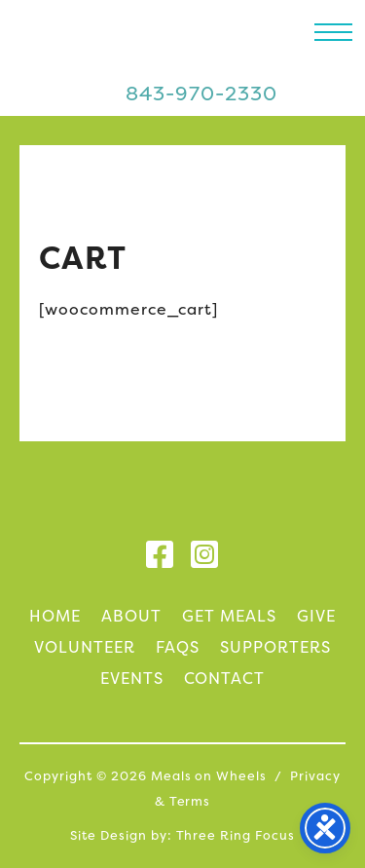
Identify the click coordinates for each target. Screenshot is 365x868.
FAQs (178, 647)
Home (55, 616)
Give (316, 616)
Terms (190, 801)
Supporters (275, 647)
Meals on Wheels (129, 44)
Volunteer (85, 647)
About (131, 616)
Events (132, 678)
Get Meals (229, 616)
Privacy (315, 776)
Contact (225, 678)
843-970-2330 (201, 93)
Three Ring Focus (236, 835)
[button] (333, 32)
